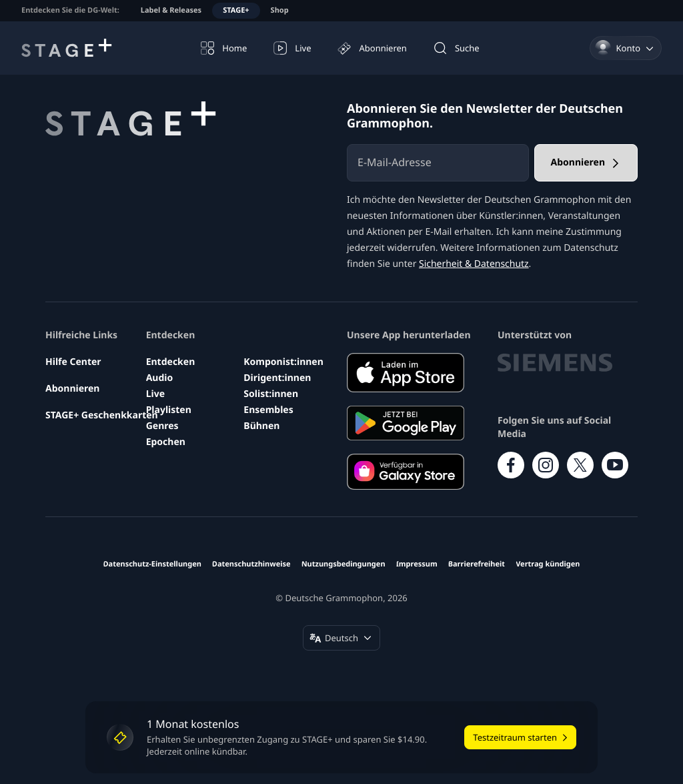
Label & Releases (171, 10)
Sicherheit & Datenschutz (474, 264)
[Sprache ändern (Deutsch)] (341, 638)
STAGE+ (236, 10)
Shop (280, 10)
